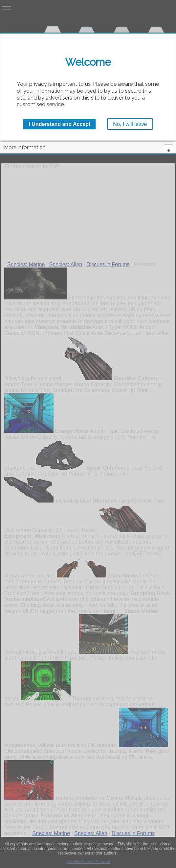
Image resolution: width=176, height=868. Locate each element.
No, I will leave (130, 124)
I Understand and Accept (59, 124)
